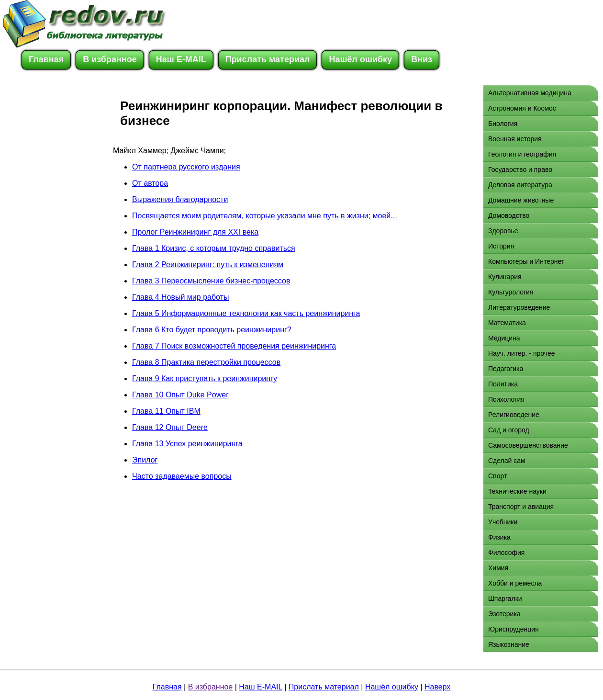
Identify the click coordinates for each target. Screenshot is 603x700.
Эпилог (145, 460)
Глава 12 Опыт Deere (170, 427)
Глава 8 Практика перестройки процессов (206, 362)
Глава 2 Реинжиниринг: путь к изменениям (208, 265)
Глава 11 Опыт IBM (166, 411)
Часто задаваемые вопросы (182, 476)
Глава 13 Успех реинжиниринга (187, 444)
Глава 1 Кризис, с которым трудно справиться (214, 248)
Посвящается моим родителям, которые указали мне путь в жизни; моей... (265, 216)
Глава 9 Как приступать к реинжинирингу (205, 378)
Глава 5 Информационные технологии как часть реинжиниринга (246, 313)
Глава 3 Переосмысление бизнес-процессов (211, 281)
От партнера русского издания (186, 167)
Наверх (437, 687)
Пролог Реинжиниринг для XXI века (195, 232)
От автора (150, 183)
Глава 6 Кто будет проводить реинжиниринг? (212, 330)
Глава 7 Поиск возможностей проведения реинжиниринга (234, 346)
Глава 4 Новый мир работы (180, 297)
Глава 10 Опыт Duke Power (180, 395)
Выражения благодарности (180, 199)
